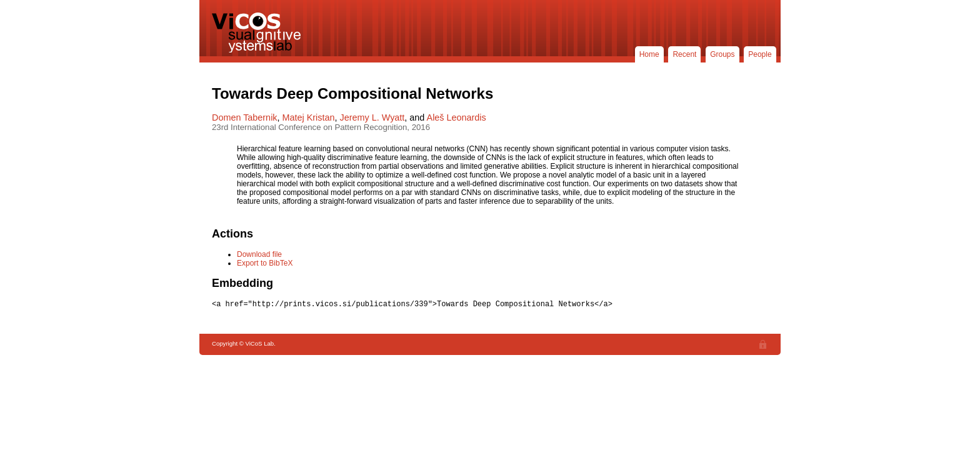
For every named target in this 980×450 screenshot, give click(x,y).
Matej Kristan (309, 117)
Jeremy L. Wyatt (372, 117)
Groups (722, 54)
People (760, 54)
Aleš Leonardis (457, 117)
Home (649, 54)
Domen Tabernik (245, 117)
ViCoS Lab (259, 32)
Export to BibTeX (265, 263)
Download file (259, 254)
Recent (684, 54)
